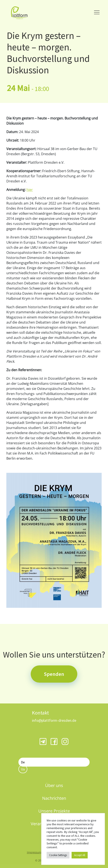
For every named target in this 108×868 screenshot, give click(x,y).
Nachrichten (54, 798)
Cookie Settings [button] (58, 855)
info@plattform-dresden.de (54, 720)
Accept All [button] (80, 855)
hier (30, 190)
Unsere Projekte (54, 811)
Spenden (54, 674)
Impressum (34, 852)
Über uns (54, 785)
